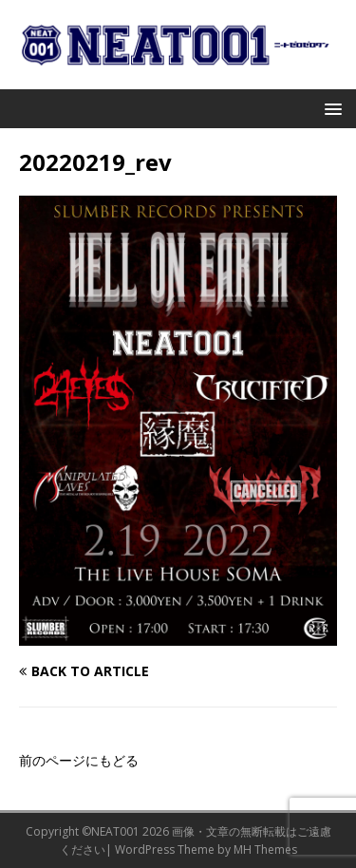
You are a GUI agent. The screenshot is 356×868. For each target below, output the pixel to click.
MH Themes (265, 849)
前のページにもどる (79, 760)
